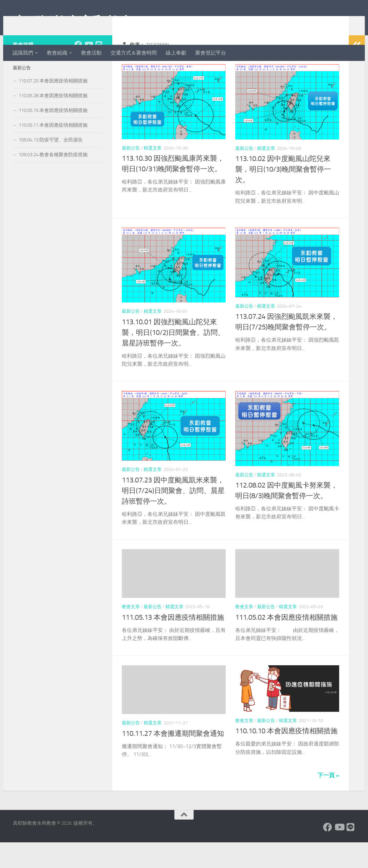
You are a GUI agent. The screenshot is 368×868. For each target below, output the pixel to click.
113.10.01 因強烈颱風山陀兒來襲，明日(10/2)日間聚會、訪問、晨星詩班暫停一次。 (173, 358)
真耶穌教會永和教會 (73, 22)
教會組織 (57, 53)
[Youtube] (88, 70)
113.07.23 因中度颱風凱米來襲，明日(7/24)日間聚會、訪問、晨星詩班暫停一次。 (173, 516)
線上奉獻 (176, 53)
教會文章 (131, 632)
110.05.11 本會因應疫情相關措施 (53, 151)
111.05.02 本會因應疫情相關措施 (286, 643)
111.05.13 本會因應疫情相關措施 (173, 643)
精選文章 (153, 174)
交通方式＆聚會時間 (134, 53)
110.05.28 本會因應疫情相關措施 (53, 121)
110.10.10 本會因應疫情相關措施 (286, 757)
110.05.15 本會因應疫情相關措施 (53, 136)
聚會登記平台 (211, 53)
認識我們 (23, 53)
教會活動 (91, 53)
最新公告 (131, 174)
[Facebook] (78, 70)
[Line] (99, 70)
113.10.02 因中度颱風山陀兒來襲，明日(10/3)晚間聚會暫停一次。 (283, 195)
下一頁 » (328, 801)
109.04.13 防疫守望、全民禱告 (51, 166)
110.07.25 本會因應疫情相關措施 (53, 106)
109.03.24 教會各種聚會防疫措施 (53, 180)
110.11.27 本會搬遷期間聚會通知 (173, 759)
